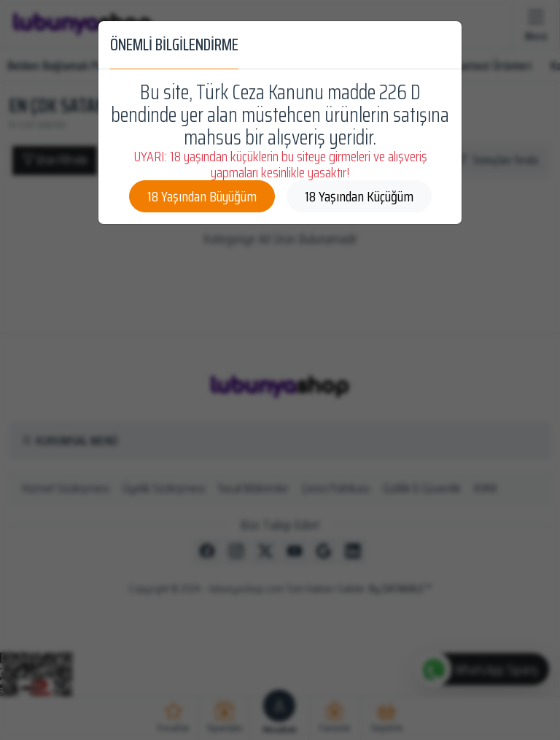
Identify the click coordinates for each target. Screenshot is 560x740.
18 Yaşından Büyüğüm (202, 196)
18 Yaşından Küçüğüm (359, 196)
